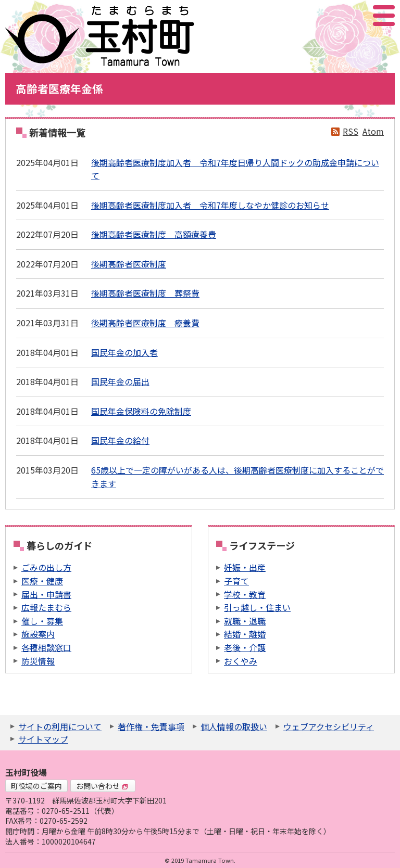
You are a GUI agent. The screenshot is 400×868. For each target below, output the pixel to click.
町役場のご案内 (36, 786)
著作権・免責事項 (151, 726)
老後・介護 (245, 647)
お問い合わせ (102, 786)
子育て (236, 581)
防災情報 (38, 661)
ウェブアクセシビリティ (329, 726)
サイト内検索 (332, 16)
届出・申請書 (46, 594)
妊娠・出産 (245, 567)
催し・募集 (42, 621)
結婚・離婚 (245, 634)
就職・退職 (245, 621)
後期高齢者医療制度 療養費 (145, 323)
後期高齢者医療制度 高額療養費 (154, 234)
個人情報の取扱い (234, 726)
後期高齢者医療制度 (129, 264)
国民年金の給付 (120, 440)
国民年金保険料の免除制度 (141, 411)
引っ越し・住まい (257, 607)
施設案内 (38, 634)
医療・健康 (42, 581)
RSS (351, 131)
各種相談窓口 (46, 647)
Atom (373, 131)
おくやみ (241, 661)
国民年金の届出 (120, 381)
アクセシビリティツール (356, 16)
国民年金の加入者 (124, 352)
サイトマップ (43, 739)
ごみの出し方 (46, 567)
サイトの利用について (60, 726)
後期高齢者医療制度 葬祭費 (145, 293)
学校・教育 (245, 594)
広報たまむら (46, 607)
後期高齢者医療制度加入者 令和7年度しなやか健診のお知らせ (210, 205)
